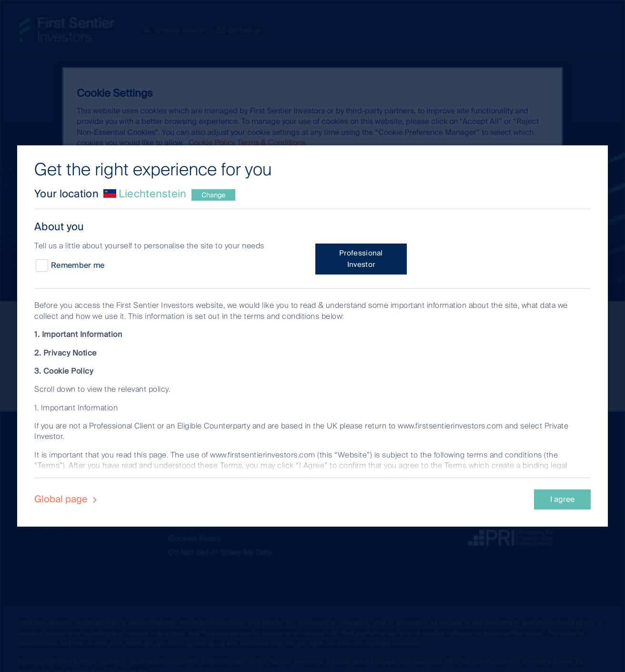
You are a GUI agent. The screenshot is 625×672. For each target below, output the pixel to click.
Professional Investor (361, 259)
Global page (67, 499)
